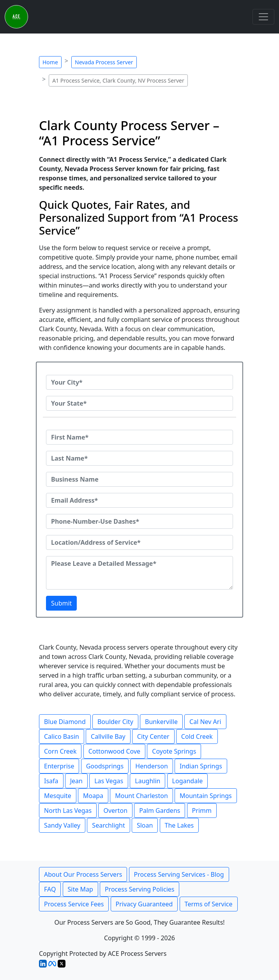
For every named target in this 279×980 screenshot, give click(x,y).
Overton (115, 810)
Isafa (51, 781)
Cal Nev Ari (205, 722)
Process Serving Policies (140, 889)
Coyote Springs (174, 751)
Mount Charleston (141, 796)
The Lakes (179, 825)
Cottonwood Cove (114, 751)
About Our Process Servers (83, 874)
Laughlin (147, 781)
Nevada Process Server (104, 62)
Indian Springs (201, 766)
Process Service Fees (74, 904)
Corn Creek (60, 751)
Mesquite (58, 796)
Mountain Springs (206, 796)
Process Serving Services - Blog (179, 874)
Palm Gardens (160, 810)
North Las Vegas (68, 810)
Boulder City (115, 722)
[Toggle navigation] (263, 17)
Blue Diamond (65, 722)
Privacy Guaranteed (144, 904)
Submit (61, 603)
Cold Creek (197, 736)
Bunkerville (161, 722)
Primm (202, 810)
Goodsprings (105, 766)
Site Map (80, 889)
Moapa (93, 796)
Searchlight (108, 825)
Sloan (145, 825)
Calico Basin (62, 736)
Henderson (151, 766)
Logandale (188, 781)
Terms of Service (209, 904)
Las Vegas (109, 781)
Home (50, 62)
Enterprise (59, 766)
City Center (153, 736)
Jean (76, 781)
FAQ (50, 889)
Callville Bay (108, 736)
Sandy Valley (62, 825)
